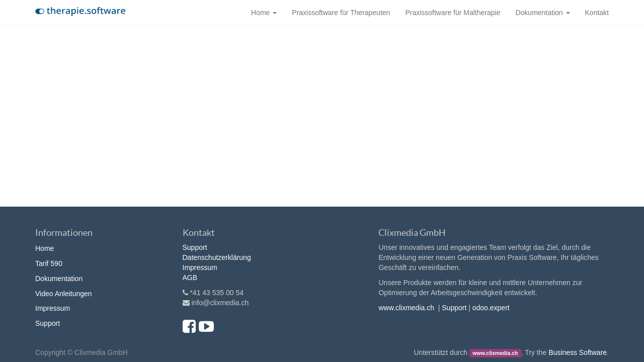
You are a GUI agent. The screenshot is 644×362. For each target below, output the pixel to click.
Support (48, 323)
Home (45, 248)
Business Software (578, 352)
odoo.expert (491, 308)
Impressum (53, 308)
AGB (190, 278)
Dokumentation (59, 279)
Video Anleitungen (64, 294)
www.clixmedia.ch (406, 308)
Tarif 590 (49, 263)
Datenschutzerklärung (217, 257)
